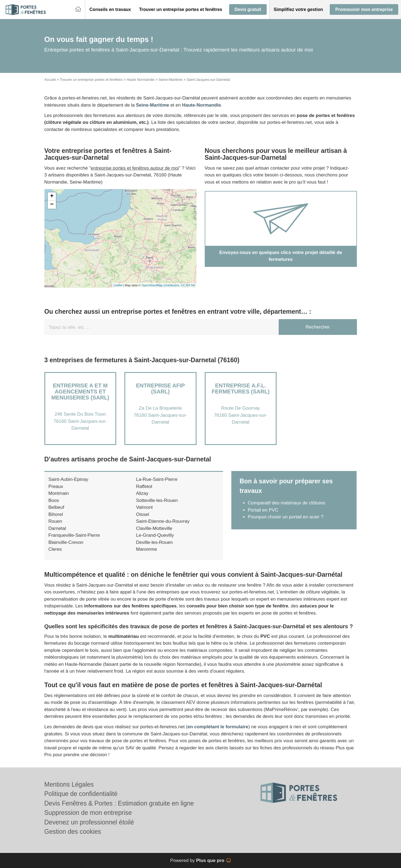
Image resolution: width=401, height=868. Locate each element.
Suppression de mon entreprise (88, 813)
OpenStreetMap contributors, (161, 285)
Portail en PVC (263, 510)
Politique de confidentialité (81, 794)
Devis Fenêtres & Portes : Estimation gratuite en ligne (119, 803)
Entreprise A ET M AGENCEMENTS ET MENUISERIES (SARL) (80, 392)
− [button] (52, 205)
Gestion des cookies (73, 832)
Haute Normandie (141, 80)
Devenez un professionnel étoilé (89, 822)
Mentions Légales (69, 784)
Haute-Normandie (201, 105)
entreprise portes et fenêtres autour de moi (135, 168)
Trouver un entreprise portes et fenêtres (91, 80)
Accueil (50, 80)
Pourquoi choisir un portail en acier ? (286, 517)
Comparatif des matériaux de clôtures (287, 503)
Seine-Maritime (170, 80)
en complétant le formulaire (218, 727)
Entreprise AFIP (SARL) (160, 389)
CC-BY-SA (188, 285)
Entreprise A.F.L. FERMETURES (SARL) (241, 389)
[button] (110, 10)
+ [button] (52, 196)
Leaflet (118, 285)
